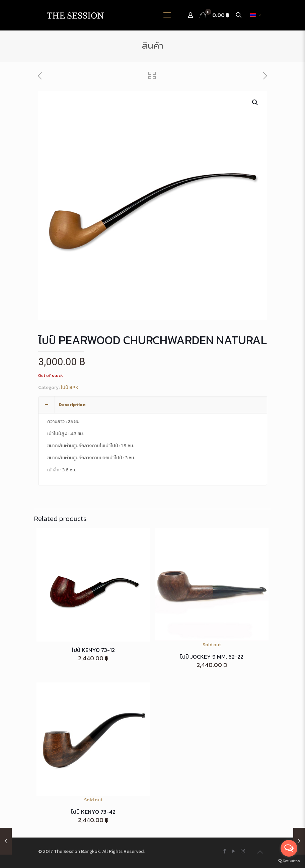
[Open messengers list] (289, 848)
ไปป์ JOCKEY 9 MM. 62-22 (212, 657)
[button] (255, 103)
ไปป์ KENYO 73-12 (93, 650)
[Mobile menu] (167, 15)
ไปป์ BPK (69, 387)
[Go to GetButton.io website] (289, 861)
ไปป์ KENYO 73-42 (93, 812)
